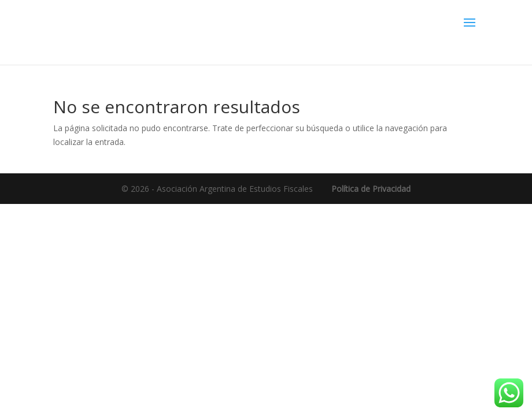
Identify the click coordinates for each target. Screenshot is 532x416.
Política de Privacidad (371, 189)
